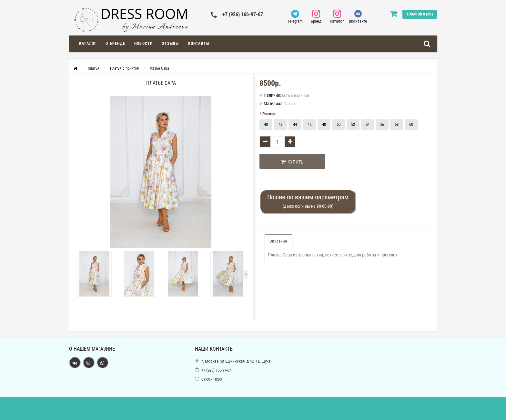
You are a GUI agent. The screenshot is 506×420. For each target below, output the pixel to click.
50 (339, 124)
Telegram (295, 17)
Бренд (316, 17)
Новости (143, 44)
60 (411, 124)
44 (295, 124)
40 (266, 124)
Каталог (337, 17)
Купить (292, 162)
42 (280, 124)
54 (368, 124)
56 (382, 124)
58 (397, 124)
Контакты (199, 44)
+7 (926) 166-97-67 (243, 14)
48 (324, 124)
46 (309, 124)
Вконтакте (358, 17)
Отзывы (170, 44)
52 (353, 124)
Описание (278, 241)
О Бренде (115, 44)
